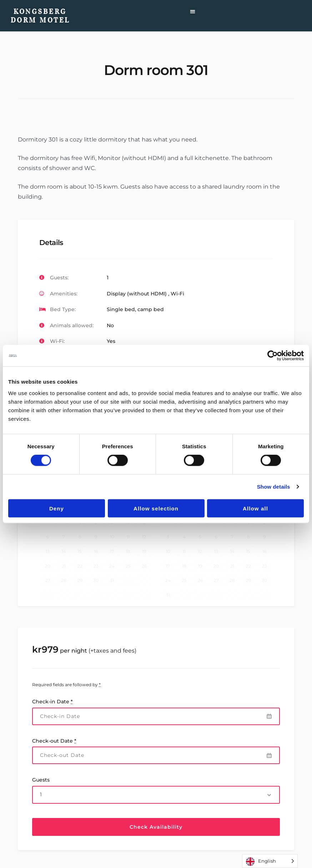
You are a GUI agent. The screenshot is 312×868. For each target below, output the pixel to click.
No (110, 325)
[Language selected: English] (270, 861)
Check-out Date (54, 741)
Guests (41, 780)
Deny (57, 508)
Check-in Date (52, 702)
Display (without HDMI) (137, 294)
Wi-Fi (177, 294)
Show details (274, 487)
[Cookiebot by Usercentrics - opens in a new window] (273, 356)
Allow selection (156, 508)
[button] (193, 11)
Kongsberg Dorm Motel (40, 16)
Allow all (255, 508)
